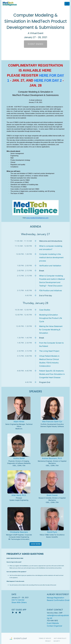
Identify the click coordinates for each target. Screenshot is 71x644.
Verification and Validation (50, 266)
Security (57, 641)
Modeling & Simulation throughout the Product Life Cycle (51, 318)
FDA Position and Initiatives (51, 291)
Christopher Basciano (19, 532)
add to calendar (18, 600)
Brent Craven (52, 495)
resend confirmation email (58, 600)
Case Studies (45, 310)
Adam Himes (19, 422)
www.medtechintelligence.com (37, 218)
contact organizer (55, 626)
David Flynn (52, 532)
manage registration (55, 598)
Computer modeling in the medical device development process (51, 257)
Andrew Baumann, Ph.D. (52, 458)
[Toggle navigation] (67, 4)
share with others (19, 602)
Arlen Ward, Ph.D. (19, 495)
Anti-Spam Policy (60, 638)
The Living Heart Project (49, 351)
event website (53, 623)
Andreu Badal (19, 458)
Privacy (48, 641)
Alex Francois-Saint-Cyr (52, 422)
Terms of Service (45, 638)
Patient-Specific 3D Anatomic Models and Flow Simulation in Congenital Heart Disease (52, 374)
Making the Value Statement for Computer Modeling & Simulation (51, 330)
